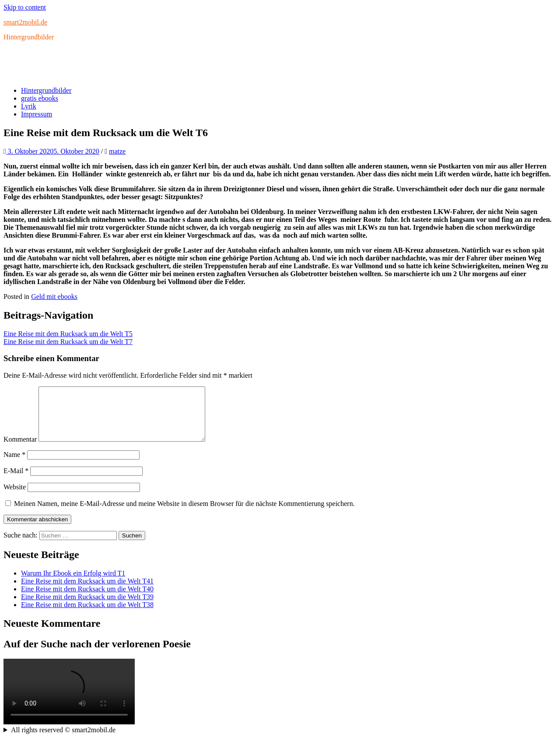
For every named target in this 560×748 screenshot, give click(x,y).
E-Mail (16, 481)
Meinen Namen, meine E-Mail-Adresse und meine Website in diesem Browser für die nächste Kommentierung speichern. (184, 514)
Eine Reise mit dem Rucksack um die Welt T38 (87, 615)
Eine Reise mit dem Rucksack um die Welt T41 (87, 592)
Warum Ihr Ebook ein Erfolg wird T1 (73, 584)
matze (117, 151)
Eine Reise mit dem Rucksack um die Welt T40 (87, 599)
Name (14, 465)
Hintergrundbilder (46, 90)
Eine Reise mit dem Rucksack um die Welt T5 (68, 334)
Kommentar (20, 450)
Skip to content (25, 7)
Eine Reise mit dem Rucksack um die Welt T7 (68, 342)
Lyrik (29, 106)
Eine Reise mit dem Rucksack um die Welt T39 (87, 607)
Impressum (37, 114)
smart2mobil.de (25, 22)
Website (15, 497)
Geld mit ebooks (54, 297)
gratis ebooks (40, 98)
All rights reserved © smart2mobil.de (63, 740)
